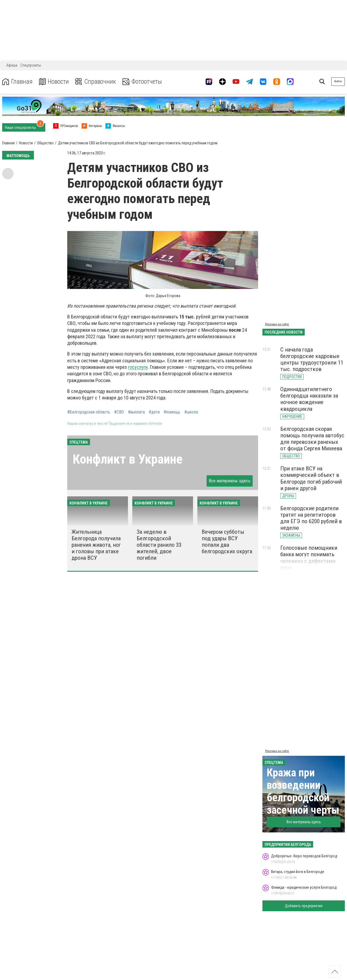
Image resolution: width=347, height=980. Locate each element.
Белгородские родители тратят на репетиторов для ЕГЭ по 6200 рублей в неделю (311, 518)
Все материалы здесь (230, 481)
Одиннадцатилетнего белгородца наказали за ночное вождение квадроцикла (309, 399)
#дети (154, 412)
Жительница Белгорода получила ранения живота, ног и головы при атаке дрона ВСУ (96, 545)
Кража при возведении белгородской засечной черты (303, 791)
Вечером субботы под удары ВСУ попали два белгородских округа (227, 542)
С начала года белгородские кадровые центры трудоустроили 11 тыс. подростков (312, 359)
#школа (191, 412)
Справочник (96, 82)
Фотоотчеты (143, 82)
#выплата (136, 412)
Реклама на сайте (277, 324)
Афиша (12, 65)
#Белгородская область (89, 412)
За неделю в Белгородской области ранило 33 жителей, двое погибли (159, 545)
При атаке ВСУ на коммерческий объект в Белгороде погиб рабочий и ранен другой (311, 478)
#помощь (172, 412)
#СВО (119, 412)
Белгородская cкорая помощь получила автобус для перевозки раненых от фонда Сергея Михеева (312, 439)
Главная (17, 82)
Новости (54, 82)
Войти (338, 81)
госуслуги (138, 367)
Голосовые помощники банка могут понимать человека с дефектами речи (309, 558)
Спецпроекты (31, 65)
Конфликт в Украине (128, 459)
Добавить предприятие (304, 906)
